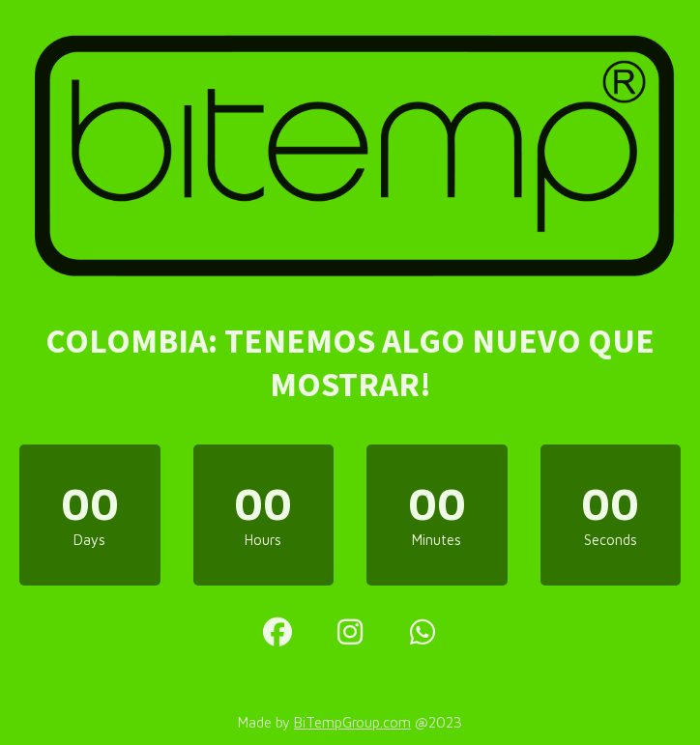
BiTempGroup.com (352, 722)
